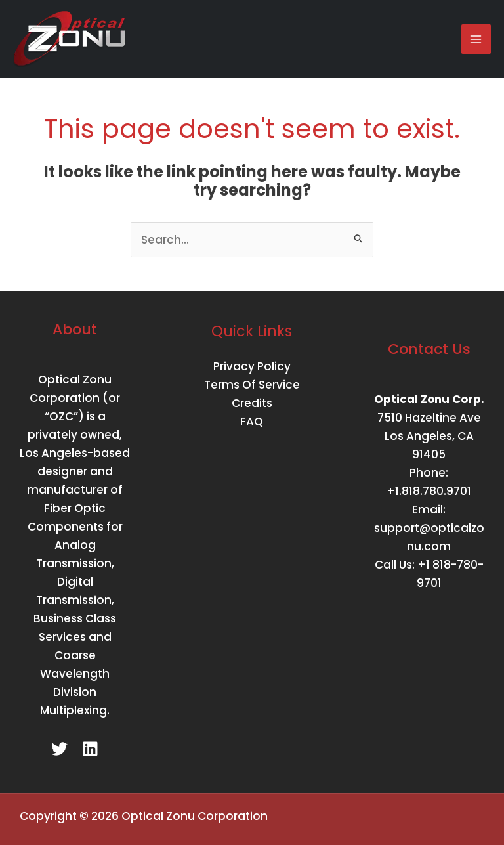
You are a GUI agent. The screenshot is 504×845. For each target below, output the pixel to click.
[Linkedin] (90, 749)
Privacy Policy (252, 366)
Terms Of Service (252, 385)
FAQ (252, 422)
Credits (252, 403)
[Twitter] (59, 749)
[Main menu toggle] (476, 39)
